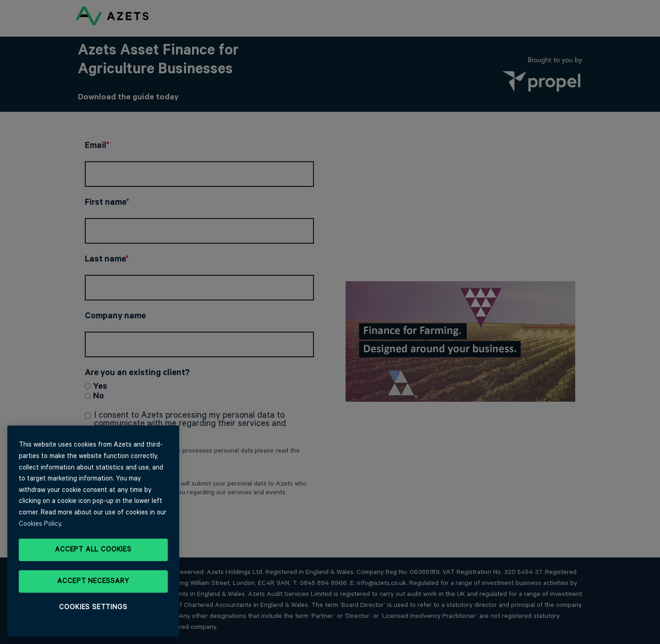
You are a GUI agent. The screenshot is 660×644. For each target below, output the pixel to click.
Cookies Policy (40, 524)
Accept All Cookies (93, 550)
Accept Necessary (93, 581)
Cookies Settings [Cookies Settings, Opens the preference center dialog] (93, 607)
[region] (93, 531)
